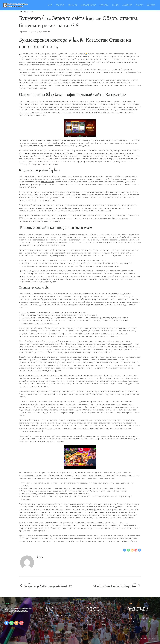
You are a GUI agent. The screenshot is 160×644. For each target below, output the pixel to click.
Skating (103, 625)
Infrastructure (89, 5)
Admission (73, 5)
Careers (151, 5)
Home (50, 5)
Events (115, 5)
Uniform (130, 624)
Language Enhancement (91, 619)
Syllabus (144, 618)
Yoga (102, 622)
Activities (104, 5)
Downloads (131, 618)
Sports (103, 619)
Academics (127, 5)
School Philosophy (66, 615)
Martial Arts (90, 625)
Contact (152, 638)
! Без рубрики (26, 12)
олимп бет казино (87, 407)
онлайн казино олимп (53, 72)
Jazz (102, 615)
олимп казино (47, 182)
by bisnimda (44, 32)
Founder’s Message (52, 615)
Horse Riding (91, 615)
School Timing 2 (147, 621)
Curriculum (131, 621)
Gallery (140, 5)
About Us (60, 5)
